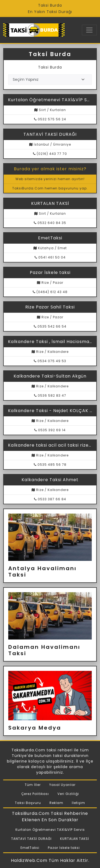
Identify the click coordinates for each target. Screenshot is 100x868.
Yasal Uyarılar (62, 785)
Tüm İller (33, 785)
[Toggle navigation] (89, 30)
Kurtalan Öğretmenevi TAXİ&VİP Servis (50, 830)
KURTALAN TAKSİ (75, 839)
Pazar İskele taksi (64, 848)
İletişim (78, 803)
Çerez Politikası (35, 794)
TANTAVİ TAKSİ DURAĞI (31, 839)
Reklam (56, 803)
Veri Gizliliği (68, 794)
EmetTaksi (30, 848)
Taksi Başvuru (28, 803)
